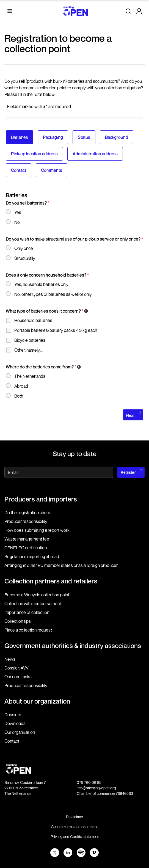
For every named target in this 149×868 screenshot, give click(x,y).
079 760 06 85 (89, 782)
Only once (24, 248)
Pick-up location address (34, 154)
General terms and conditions (75, 827)
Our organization (20, 732)
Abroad (21, 386)
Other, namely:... (29, 350)
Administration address (95, 154)
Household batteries (33, 320)
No (17, 222)
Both (19, 396)
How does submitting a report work (37, 530)
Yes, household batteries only (41, 284)
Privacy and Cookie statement (75, 837)
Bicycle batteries (30, 340)
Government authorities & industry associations (73, 646)
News (10, 659)
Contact (19, 170)
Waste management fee (27, 539)
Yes (18, 212)
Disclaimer (75, 817)
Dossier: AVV (16, 668)
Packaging (53, 137)
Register (128, 472)
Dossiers (13, 715)
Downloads (15, 723)
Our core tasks (18, 677)
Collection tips (18, 621)
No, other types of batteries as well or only (53, 294)
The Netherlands (30, 376)
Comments (52, 170)
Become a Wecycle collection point (37, 595)
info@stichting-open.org (96, 788)
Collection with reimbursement (33, 604)
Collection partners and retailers (51, 581)
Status (84, 137)
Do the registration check (28, 512)
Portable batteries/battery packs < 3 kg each (56, 330)
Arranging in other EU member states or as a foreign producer (61, 565)
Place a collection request (28, 630)
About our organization (37, 701)
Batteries (20, 137)
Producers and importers (41, 499)
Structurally (25, 258)
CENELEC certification (26, 548)
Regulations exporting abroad (32, 556)
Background (117, 137)
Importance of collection (27, 612)
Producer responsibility (26, 521)
